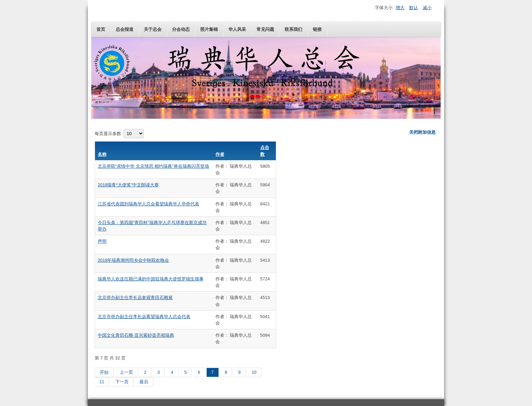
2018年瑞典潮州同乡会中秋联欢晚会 (133, 260)
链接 (317, 29)
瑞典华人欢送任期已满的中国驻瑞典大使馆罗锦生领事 (151, 279)
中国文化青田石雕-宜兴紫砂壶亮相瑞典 (136, 335)
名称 (102, 154)
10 (254, 372)
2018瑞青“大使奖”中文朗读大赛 (128, 185)
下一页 (122, 382)
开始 (104, 372)
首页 (101, 29)
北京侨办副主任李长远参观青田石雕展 (135, 298)
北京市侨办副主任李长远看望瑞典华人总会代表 (144, 317)
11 (102, 382)
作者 (220, 154)
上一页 (126, 372)
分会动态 (181, 29)
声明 (102, 241)
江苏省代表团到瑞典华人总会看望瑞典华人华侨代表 (148, 204)
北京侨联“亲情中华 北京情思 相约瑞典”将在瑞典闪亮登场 (153, 166)
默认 (414, 8)
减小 (427, 8)
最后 (144, 382)
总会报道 (125, 29)
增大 (400, 8)
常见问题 (265, 29)
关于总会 (153, 29)
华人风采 (237, 29)
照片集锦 (209, 29)
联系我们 (293, 29)
